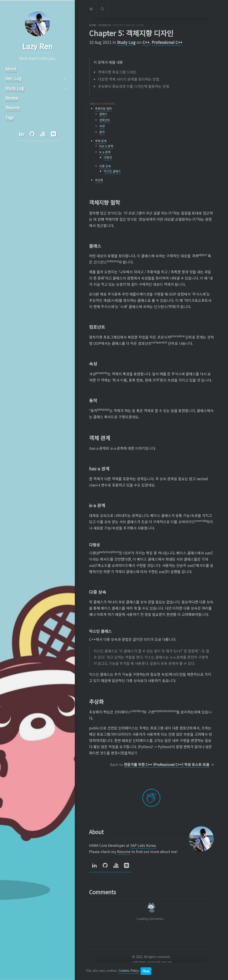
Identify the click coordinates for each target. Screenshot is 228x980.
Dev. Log (13, 78)
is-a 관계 (105, 152)
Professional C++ (167, 42)
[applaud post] (151, 798)
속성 (102, 126)
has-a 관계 (106, 146)
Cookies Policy (129, 971)
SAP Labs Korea (143, 845)
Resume (124, 851)
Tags (10, 117)
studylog (105, 25)
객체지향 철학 (103, 109)
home (93, 25)
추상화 (99, 180)
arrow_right (65, 79)
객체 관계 (101, 141)
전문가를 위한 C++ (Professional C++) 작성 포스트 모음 (167, 764)
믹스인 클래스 (112, 171)
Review (12, 98)
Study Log (126, 42)
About (11, 69)
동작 (102, 132)
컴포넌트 (105, 120)
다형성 (108, 157)
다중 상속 (105, 166)
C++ (146, 42)
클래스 (103, 114)
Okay (146, 971)
